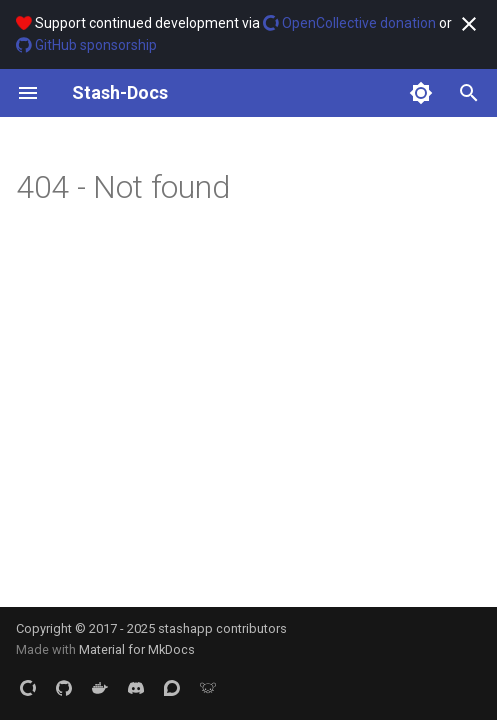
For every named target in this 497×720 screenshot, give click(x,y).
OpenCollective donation (349, 23)
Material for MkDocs (137, 649)
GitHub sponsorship (86, 45)
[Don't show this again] (469, 24)
